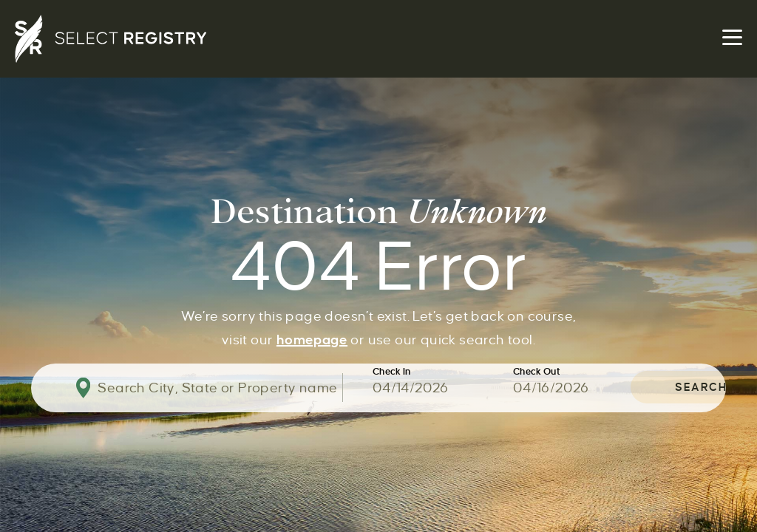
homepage (312, 338)
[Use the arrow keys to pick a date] (443, 388)
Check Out (537, 372)
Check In (392, 372)
